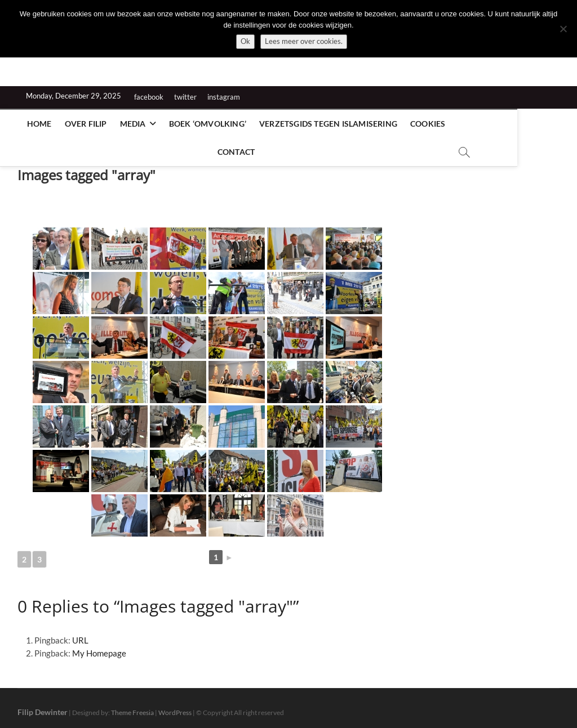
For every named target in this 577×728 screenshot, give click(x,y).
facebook (149, 97)
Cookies (424, 124)
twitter (185, 97)
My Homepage (99, 648)
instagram (224, 97)
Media (129, 124)
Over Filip (82, 124)
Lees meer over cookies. (304, 41)
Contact (473, 124)
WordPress (175, 707)
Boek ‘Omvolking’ (204, 124)
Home (35, 124)
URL (80, 635)
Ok (245, 41)
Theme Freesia (132, 707)
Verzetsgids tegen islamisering (324, 124)
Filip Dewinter (43, 707)
